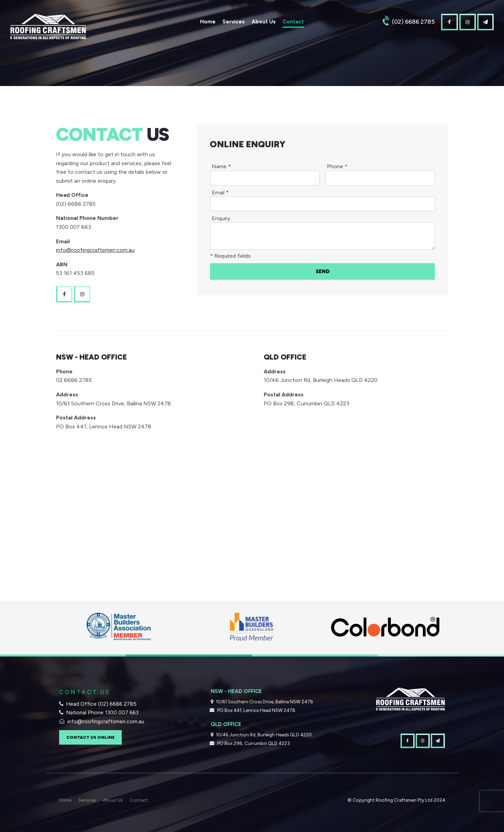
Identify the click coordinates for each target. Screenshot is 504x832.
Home (208, 22)
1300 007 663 (122, 712)
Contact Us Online (90, 737)
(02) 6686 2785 (413, 22)
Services (234, 22)
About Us (264, 22)
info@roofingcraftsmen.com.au (95, 250)
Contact (293, 22)
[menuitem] (65, 800)
